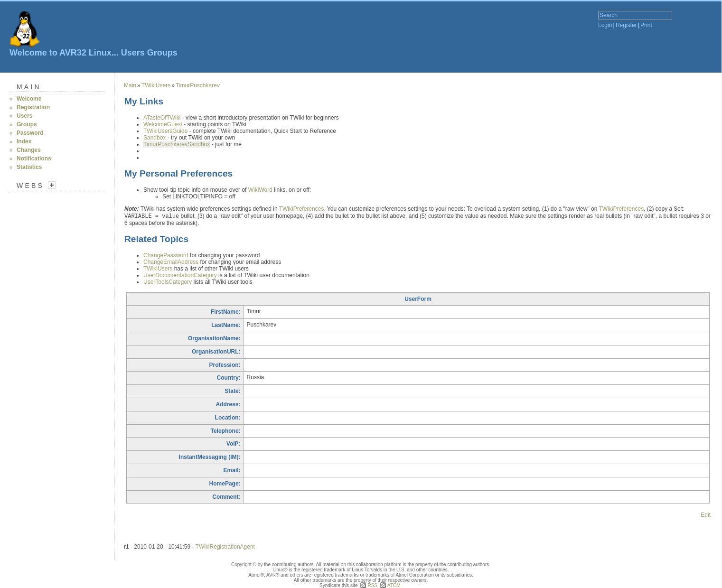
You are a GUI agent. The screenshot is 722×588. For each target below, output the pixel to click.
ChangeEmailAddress (171, 262)
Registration (33, 107)
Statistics (29, 167)
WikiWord (260, 190)
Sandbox (155, 138)
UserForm (418, 299)
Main (29, 87)
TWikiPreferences (302, 209)
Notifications (34, 159)
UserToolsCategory (168, 282)
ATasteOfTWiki (162, 118)
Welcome (29, 99)
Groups (162, 53)
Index (24, 141)
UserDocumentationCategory (180, 275)
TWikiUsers (156, 85)
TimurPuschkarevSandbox (177, 144)
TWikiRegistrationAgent (225, 547)
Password (30, 133)
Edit (706, 515)
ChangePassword (166, 255)
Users (133, 53)
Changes (29, 150)
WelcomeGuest (163, 124)
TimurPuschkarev (198, 85)
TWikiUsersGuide (165, 131)
